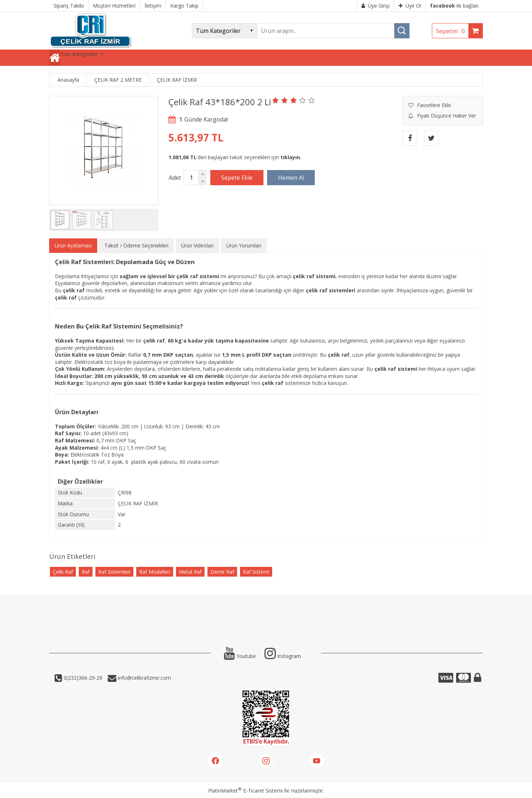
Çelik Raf (63, 572)
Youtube (240, 656)
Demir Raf (222, 572)
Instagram (283, 656)
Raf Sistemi (256, 572)
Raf (86, 572)
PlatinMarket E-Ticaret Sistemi (245, 791)
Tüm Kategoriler (79, 54)
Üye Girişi (376, 6)
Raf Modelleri (155, 572)
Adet (175, 178)
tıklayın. (291, 157)
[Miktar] (191, 178)
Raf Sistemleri (114, 572)
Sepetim (452, 31)
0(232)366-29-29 (82, 678)
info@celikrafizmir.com (144, 678)
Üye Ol (410, 6)
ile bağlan (454, 6)
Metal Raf (190, 572)
